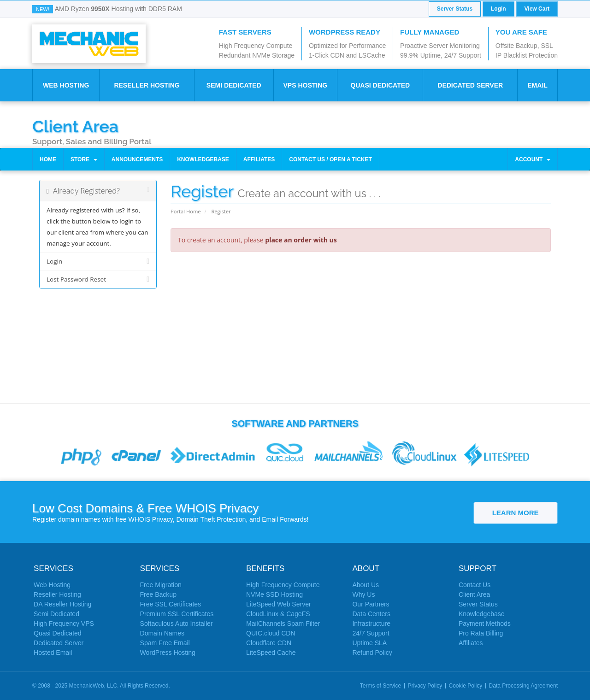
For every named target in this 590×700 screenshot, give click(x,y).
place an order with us (301, 240)
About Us (366, 585)
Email (537, 85)
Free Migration (161, 585)
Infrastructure (371, 624)
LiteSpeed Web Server (279, 604)
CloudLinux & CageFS (278, 614)
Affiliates (259, 159)
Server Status (455, 9)
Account (533, 159)
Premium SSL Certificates (177, 614)
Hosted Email (53, 653)
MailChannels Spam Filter (283, 624)
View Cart (537, 9)
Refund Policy (372, 653)
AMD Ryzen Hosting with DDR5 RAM (118, 9)
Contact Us (475, 585)
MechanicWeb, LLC (93, 686)
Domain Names (162, 633)
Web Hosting (66, 85)
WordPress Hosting (168, 653)
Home (48, 159)
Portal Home (186, 211)
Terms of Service (381, 686)
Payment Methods (485, 624)
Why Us (363, 594)
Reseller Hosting (147, 85)
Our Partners (371, 604)
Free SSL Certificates (171, 604)
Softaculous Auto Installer (177, 624)
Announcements (137, 159)
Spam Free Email (165, 643)
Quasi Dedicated (380, 85)
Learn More (516, 513)
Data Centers (371, 614)
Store (84, 159)
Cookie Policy (466, 686)
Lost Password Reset (98, 279)
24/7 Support (371, 633)
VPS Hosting (305, 85)
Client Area (75, 126)
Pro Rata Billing (481, 633)
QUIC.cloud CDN (271, 633)
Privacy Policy (425, 686)
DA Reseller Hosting (62, 604)
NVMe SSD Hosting (274, 594)
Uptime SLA (369, 643)
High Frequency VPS (64, 624)
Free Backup (158, 594)
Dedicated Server (470, 85)
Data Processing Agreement (523, 686)
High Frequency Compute (283, 585)
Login (499, 9)
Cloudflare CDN (269, 643)
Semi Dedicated (234, 85)
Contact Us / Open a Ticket (330, 159)
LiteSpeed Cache (271, 653)
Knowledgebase (203, 159)
